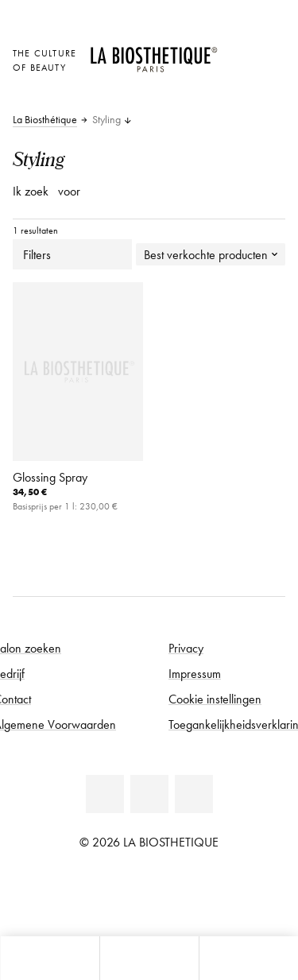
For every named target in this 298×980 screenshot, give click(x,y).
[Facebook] (105, 794)
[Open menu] (149, 958)
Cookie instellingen (215, 699)
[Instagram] (194, 794)
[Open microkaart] (238, 95)
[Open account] (238, 73)
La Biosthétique (45, 120)
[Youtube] (149, 794)
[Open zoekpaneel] (248, 958)
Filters (72, 254)
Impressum (195, 673)
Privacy (186, 648)
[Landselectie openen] (238, 51)
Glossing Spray (50, 477)
